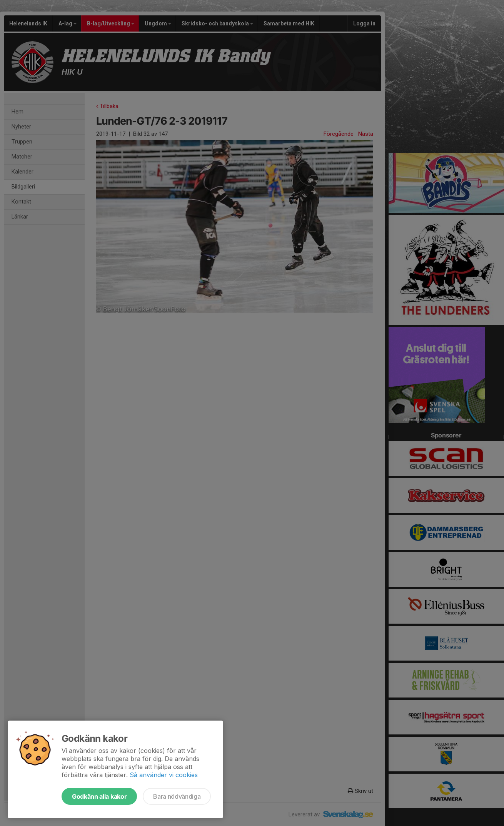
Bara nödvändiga (177, 796)
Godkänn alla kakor (99, 796)
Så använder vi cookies (164, 775)
